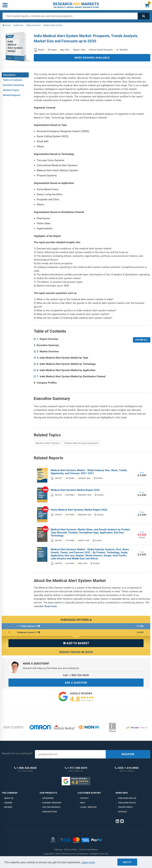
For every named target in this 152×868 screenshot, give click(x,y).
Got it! (127, 862)
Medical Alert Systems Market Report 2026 (75, 490)
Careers (8, 803)
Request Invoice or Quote (76, 652)
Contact (85, 798)
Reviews (8, 807)
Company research (52, 803)
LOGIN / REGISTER (88, 807)
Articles (123, 812)
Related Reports (12, 95)
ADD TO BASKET (76, 643)
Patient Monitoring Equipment (81, 443)
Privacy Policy (71, 850)
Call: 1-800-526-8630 (76, 675)
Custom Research (51, 807)
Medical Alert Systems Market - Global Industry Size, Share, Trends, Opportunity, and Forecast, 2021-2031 (89, 472)
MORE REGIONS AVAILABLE (92, 58)
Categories (48, 798)
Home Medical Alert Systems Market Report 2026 (79, 510)
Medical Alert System (48, 443)
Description (9, 75)
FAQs (83, 803)
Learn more (88, 862)
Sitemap (58, 850)
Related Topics (11, 90)
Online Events (125, 807)
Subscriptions (50, 812)
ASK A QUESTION (76, 683)
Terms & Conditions (88, 850)
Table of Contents (13, 80)
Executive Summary (14, 85)
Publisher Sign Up (127, 798)
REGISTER (128, 754)
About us (9, 798)
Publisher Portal (127, 803)
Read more (51, 606)
